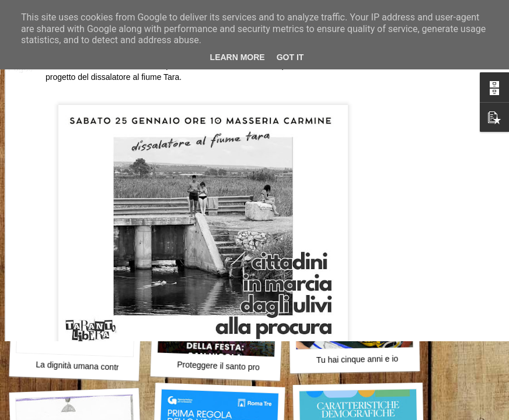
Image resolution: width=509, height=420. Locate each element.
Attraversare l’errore (79, 207)
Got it (290, 57)
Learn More (238, 57)
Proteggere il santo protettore (230, 366)
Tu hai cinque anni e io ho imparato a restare (398, 358)
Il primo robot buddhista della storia (240, 208)
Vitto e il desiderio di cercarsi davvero (389, 200)
